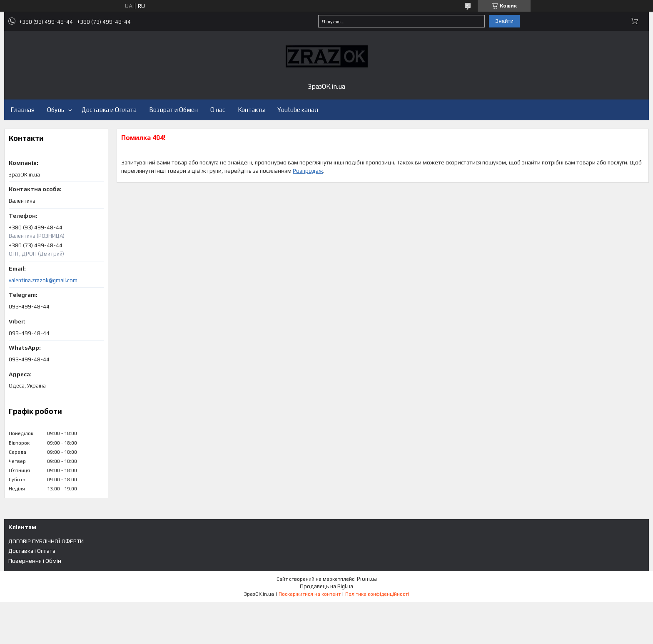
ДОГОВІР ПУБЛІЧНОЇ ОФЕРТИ (46, 541)
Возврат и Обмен (173, 110)
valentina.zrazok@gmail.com (43, 280)
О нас (218, 110)
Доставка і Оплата (32, 551)
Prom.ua (367, 579)
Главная (22, 110)
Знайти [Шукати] (504, 21)
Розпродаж (308, 171)
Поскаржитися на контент (310, 594)
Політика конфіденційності (377, 594)
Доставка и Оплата (109, 110)
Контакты (251, 110)
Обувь (56, 110)
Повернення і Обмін (35, 561)
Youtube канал (298, 110)
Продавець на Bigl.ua (326, 586)
